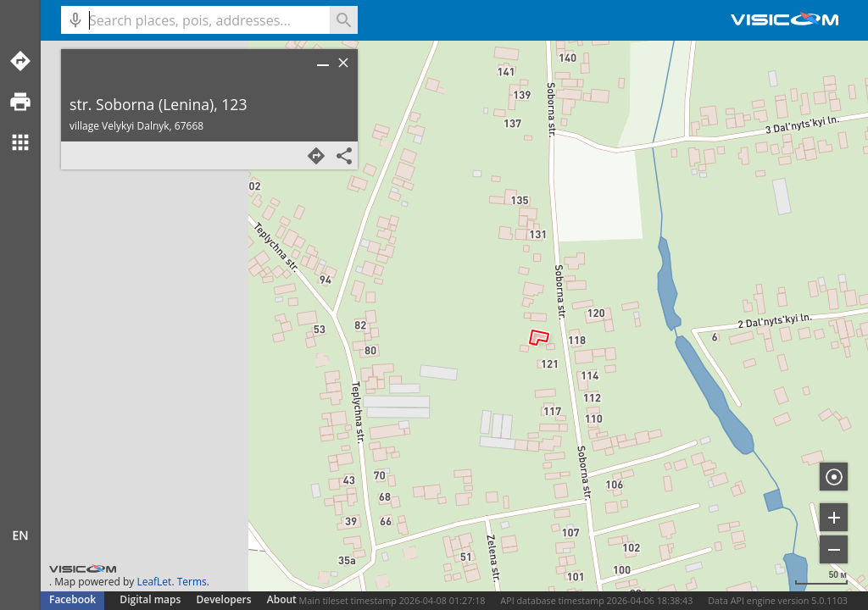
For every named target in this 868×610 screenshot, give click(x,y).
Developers (224, 599)
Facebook (72, 599)
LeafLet (154, 582)
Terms (192, 582)
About (282, 599)
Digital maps (151, 599)
